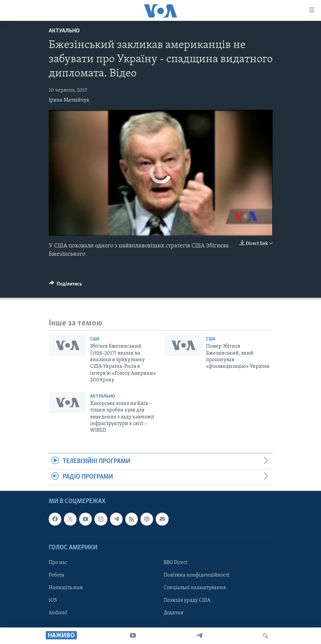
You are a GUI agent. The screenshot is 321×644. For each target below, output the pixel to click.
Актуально (64, 31)
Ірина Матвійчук (69, 100)
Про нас (58, 563)
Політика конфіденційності (197, 575)
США (95, 339)
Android (58, 613)
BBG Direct (176, 563)
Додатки (174, 613)
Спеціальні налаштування (195, 588)
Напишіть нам (66, 588)
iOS (53, 600)
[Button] (66, 285)
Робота (56, 575)
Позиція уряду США (187, 600)
